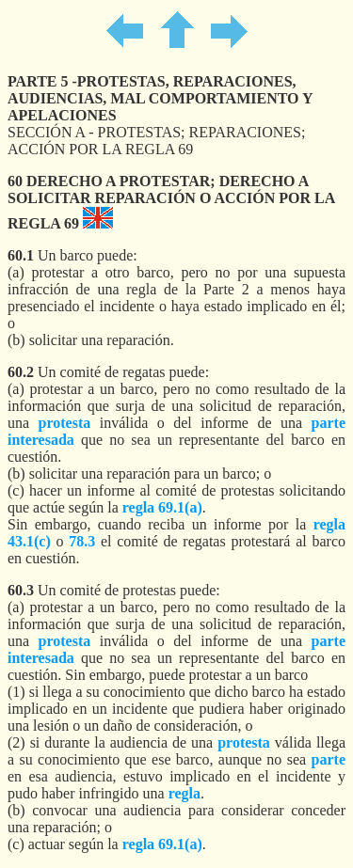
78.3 (82, 541)
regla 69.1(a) (162, 507)
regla (185, 793)
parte (329, 759)
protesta (65, 423)
